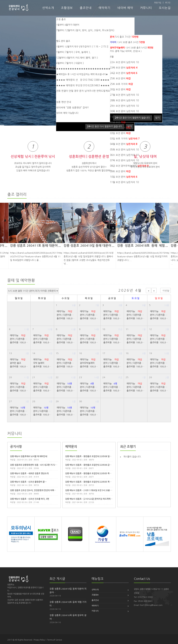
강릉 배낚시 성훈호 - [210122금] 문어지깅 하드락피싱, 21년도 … (94, 499)
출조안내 (86, 8)
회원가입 (158, 3)
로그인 (168, 3)
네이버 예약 (125, 8)
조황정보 (67, 8)
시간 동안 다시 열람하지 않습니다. (105, 126)
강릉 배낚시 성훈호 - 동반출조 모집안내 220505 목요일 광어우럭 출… (96, 482)
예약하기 (104, 8)
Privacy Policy (39, 640)
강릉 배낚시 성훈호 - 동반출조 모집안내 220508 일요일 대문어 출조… (96, 456)
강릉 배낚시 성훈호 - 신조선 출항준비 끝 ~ (28, 482)
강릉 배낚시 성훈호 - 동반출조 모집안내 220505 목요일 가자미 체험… (96, 473)
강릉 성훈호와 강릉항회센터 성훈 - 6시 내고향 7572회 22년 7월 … (39, 465)
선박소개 (48, 8)
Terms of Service (55, 640)
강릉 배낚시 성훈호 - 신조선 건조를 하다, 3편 (30, 499)
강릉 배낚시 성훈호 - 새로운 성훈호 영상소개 (29, 473)
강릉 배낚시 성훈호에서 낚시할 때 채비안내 (29, 456)
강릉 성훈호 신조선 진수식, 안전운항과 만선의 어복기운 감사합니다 (39, 490)
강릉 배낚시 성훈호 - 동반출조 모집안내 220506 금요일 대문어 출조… (96, 465)
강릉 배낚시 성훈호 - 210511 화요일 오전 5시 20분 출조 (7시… (93, 490)
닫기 (157, 118)
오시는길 (165, 8)
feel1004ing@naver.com (151, 605)
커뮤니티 (146, 8)
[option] (89, 236)
